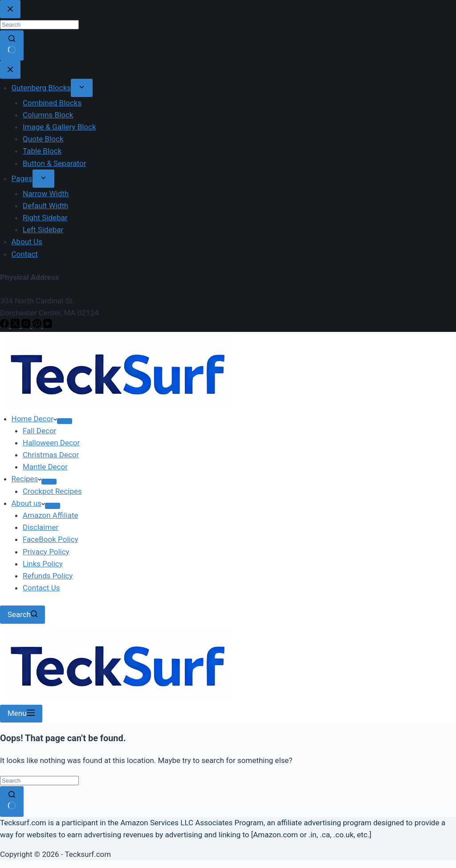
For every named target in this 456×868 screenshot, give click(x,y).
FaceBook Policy (51, 539)
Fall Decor (39, 431)
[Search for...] (39, 781)
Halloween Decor (51, 443)
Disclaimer (41, 527)
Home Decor (35, 419)
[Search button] (12, 801)
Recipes (27, 479)
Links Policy (43, 564)
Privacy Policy (46, 552)
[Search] (22, 615)
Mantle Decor (45, 467)
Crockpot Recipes (52, 491)
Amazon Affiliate (51, 515)
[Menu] (21, 714)
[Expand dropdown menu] (65, 421)
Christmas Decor (51, 455)
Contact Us (41, 588)
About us (28, 503)
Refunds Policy (48, 576)
